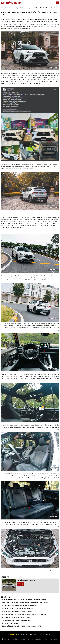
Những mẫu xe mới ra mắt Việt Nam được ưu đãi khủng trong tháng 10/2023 (25, 603)
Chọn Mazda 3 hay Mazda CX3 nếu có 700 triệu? (17, 611)
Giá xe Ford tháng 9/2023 (10, 623)
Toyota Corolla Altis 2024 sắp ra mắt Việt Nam (16, 620)
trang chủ (4, 8)
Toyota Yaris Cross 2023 (8, 217)
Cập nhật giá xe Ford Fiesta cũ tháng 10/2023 (16, 617)
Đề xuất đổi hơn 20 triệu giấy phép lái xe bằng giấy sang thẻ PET (22, 626)
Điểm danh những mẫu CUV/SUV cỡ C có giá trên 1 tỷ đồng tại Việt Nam (24, 600)
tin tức (12, 8)
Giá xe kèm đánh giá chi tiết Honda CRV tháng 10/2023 (19, 606)
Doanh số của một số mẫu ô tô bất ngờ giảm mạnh (18, 609)
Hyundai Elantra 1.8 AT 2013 (27, 580)
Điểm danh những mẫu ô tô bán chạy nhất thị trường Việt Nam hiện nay (24, 614)
